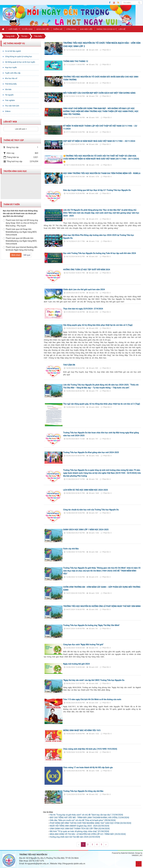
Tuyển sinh (27, 29)
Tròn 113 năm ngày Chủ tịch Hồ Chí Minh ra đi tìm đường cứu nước (92, 699)
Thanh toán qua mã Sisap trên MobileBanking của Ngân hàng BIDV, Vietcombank (20, 232)
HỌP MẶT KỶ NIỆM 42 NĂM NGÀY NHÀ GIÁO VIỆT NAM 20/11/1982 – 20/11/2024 (99, 141)
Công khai (71, 29)
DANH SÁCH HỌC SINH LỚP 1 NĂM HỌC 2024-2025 (86, 530)
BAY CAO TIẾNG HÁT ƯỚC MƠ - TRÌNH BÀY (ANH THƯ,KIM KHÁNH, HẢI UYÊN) (90, 818)
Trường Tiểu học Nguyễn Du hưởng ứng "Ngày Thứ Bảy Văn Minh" (91, 625)
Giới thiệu (13, 29)
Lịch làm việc (43, 29)
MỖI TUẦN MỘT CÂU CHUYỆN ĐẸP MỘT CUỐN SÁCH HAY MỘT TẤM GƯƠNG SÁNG (99, 93)
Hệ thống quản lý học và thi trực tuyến (20, 62)
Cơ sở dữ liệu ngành (13, 51)
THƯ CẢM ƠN (69, 365)
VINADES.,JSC (137, 855)
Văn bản (8, 89)
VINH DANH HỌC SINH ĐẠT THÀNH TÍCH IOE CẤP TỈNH (80, 829)
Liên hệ (122, 29)
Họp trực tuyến (11, 67)
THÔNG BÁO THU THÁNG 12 (76, 61)
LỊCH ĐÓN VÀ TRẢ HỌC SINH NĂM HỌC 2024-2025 (86, 490)
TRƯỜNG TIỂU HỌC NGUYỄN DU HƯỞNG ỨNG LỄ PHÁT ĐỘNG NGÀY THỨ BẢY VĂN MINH (102, 606)
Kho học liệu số (11, 78)
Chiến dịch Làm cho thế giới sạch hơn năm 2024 (84, 289)
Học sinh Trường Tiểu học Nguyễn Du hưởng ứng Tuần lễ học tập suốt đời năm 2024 (100, 253)
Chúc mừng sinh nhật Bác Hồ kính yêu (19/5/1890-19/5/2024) (90, 749)
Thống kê (58, 29)
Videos (8, 111)
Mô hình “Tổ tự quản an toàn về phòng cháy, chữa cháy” (80, 831)
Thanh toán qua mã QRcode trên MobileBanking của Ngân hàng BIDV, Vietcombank (20, 241)
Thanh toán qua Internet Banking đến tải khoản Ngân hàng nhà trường (20, 249)
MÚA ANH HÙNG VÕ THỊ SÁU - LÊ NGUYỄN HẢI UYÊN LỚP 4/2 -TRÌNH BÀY (88, 834)
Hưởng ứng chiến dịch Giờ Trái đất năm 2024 (75, 837)
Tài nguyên (9, 95)
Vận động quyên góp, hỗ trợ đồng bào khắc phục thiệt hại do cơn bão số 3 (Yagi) (98, 325)
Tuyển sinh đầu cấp (13, 73)
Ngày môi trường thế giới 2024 (76, 664)
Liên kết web (21, 129)
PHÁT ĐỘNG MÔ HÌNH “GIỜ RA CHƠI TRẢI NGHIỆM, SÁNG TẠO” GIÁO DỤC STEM (91, 823)
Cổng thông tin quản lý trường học (19, 56)
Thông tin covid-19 (106, 29)
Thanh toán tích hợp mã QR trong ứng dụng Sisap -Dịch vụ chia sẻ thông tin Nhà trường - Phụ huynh (20, 223)
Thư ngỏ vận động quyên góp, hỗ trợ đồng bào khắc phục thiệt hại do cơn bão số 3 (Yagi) (102, 404)
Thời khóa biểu (11, 84)
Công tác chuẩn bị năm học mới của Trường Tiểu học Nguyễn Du (91, 510)
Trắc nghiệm (10, 100)
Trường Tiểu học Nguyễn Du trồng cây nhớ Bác (83, 791)
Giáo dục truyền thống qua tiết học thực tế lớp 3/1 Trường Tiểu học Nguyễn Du (97, 190)
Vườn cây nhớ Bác (71, 549)
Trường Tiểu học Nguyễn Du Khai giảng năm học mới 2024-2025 (91, 452)
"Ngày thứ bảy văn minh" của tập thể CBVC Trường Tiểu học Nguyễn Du (94, 680)
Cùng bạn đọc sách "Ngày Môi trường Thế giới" (83, 644)
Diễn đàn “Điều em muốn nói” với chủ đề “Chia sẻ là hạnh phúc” (83, 820)
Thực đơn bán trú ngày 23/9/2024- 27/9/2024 (83, 309)
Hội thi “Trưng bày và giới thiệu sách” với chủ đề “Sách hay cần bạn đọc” (87, 815)
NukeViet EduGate (128, 853)
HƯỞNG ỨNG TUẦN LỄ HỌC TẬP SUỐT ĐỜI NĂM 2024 (87, 270)
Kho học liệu (86, 29)
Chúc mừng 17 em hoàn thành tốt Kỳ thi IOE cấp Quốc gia (88, 767)
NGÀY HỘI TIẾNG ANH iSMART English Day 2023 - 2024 (80, 826)
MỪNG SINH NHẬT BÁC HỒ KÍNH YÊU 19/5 (82, 730)
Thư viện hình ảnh (12, 106)
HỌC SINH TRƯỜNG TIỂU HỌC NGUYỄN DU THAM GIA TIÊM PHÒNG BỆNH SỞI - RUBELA (102, 173)
